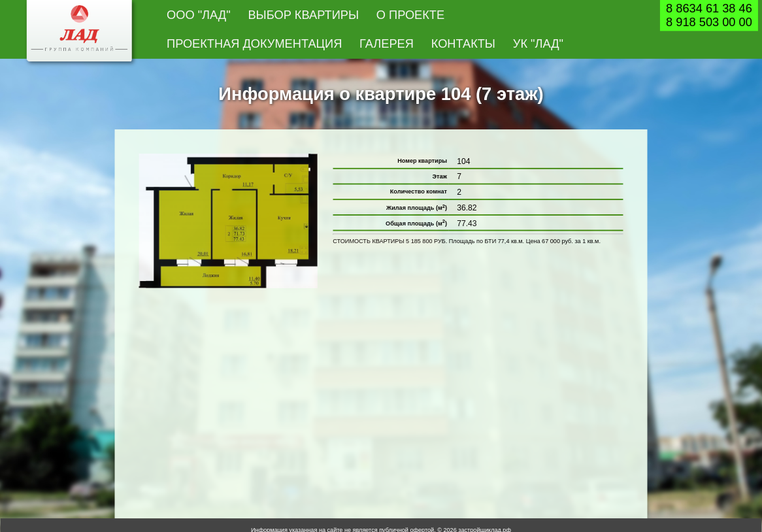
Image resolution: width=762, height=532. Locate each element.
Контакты (463, 44)
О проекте (410, 14)
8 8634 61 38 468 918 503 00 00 (709, 15)
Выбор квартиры (303, 14)
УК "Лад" (538, 44)
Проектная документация (254, 44)
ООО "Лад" (199, 14)
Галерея (387, 44)
